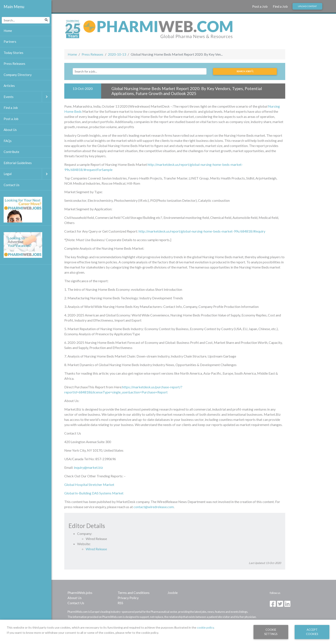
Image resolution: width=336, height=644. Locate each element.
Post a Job (260, 6)
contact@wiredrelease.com (154, 507)
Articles (9, 86)
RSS (120, 603)
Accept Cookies (312, 632)
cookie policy (205, 627)
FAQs (8, 141)
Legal (28, 174)
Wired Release (96, 549)
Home (72, 54)
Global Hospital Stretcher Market (89, 484)
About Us (75, 598)
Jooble (173, 593)
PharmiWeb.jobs (80, 593)
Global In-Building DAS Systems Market (94, 493)
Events (28, 97)
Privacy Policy (128, 598)
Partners (10, 42)
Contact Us (76, 603)
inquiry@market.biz (88, 467)
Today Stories (13, 53)
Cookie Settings (271, 632)
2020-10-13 (117, 54)
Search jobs (245, 71)
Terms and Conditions (134, 593)
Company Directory (18, 75)
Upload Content (307, 6)
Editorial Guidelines (18, 163)
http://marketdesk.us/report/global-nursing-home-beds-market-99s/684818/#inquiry (202, 231)
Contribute (11, 152)
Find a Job (280, 6)
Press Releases (92, 54)
